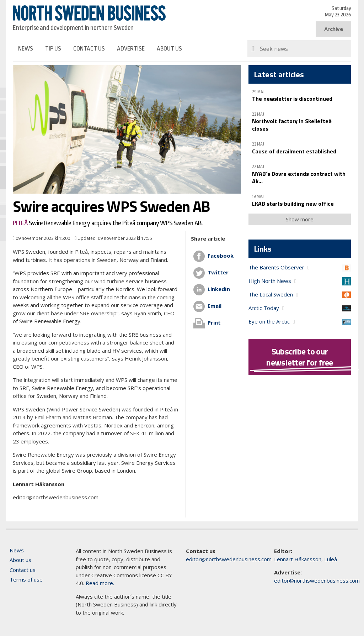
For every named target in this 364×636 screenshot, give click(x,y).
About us (169, 49)
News (26, 49)
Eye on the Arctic (269, 321)
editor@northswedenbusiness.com (229, 559)
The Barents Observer (276, 267)
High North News (270, 281)
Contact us (89, 49)
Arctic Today (264, 308)
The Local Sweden (271, 294)
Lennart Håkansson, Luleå (306, 559)
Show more (300, 219)
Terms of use (26, 579)
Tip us (53, 49)
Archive (334, 29)
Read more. (100, 583)
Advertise (131, 49)
